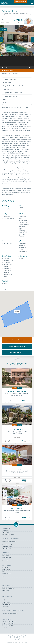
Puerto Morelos (6, 570)
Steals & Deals (6, 532)
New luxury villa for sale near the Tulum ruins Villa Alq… (17, 512)
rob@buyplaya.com (7, 627)
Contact (4, 601)
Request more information (16, 340)
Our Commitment (7, 604)
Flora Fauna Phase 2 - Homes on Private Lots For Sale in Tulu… (17, 395)
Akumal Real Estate (7, 547)
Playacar (4, 571)
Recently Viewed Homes (8, 588)
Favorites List (6, 590)
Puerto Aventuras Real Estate (10, 545)
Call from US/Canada (16, 346)
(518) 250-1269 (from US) (9, 624)
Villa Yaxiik (17, 469)
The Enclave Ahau (17, 430)
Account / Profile (6, 592)
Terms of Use (6, 606)
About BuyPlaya (6, 603)
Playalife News (6, 561)
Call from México (16, 353)
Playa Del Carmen (7, 568)
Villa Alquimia (17, 509)
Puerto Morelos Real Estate (9, 543)
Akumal (4, 575)
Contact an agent (19, 1)
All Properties (6, 531)
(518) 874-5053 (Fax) (8, 625)
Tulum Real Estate (7, 548)
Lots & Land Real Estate (8, 534)
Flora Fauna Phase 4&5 (17, 392)
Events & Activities (7, 559)
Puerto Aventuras (7, 573)
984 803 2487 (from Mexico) (9, 622)
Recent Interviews (7, 557)
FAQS (4, 599)
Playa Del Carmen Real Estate (9, 541)
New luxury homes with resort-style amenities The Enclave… (17, 432)
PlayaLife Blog (6, 555)
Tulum (4, 577)
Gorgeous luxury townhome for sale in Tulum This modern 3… (17, 472)
